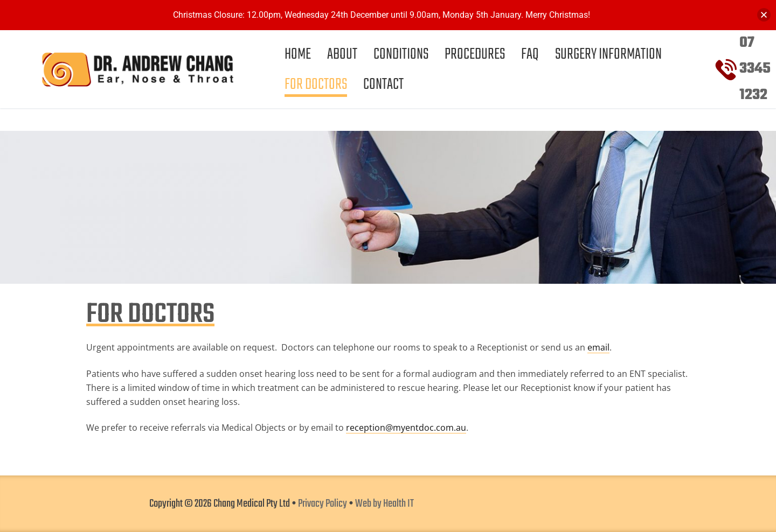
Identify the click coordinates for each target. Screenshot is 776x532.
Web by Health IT (384, 504)
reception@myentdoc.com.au (406, 428)
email (598, 347)
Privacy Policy (323, 504)
